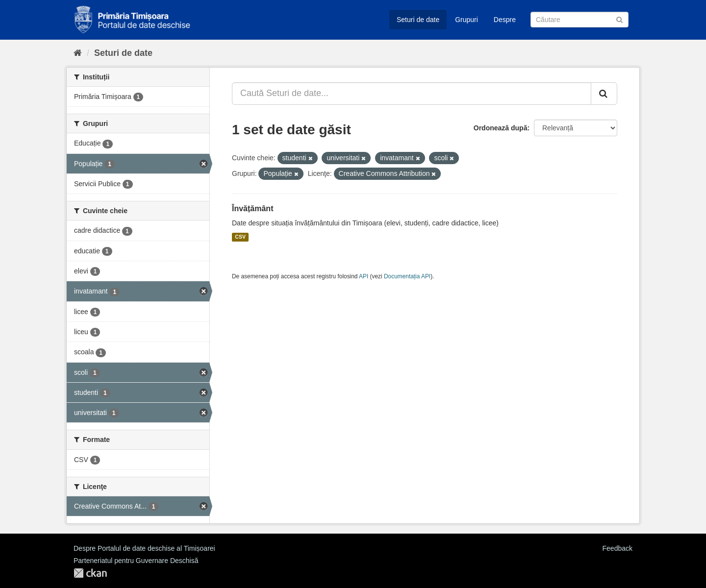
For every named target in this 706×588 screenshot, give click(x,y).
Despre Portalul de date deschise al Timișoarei (144, 548)
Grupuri (466, 20)
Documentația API (407, 276)
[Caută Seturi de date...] (412, 94)
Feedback (618, 548)
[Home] (78, 53)
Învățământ (252, 208)
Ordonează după (501, 128)
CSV (240, 237)
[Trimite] (619, 19)
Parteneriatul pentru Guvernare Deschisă (136, 561)
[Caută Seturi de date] (580, 20)
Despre (505, 20)
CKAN (90, 573)
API (364, 276)
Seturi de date (418, 20)
